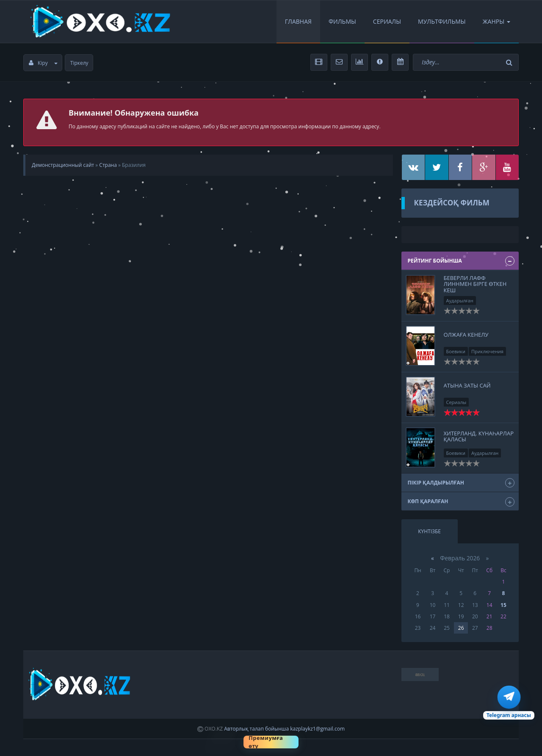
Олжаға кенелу (466, 335)
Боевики (456, 351)
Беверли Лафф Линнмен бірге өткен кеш (475, 284)
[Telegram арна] (509, 703)
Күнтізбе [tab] (429, 531)
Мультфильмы (442, 21)
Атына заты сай (467, 385)
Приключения (487, 351)
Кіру (43, 63)
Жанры (496, 21)
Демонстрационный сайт (63, 165)
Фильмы (342, 21)
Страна (108, 165)
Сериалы (387, 21)
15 (503, 605)
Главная (298, 21)
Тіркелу (79, 63)
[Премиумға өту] (271, 742)
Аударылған (460, 300)
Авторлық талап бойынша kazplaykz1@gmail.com (284, 729)
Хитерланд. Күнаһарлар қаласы (479, 436)
